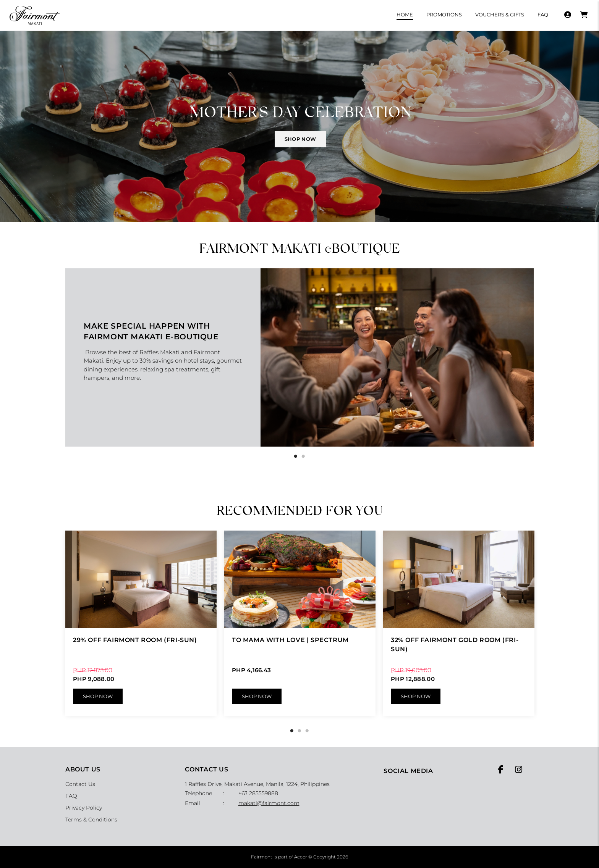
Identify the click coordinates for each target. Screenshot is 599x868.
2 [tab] (303, 457)
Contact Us (80, 784)
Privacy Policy (84, 808)
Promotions (444, 15)
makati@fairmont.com (269, 803)
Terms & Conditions (91, 820)
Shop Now (98, 696)
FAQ (543, 15)
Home (405, 15)
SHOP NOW (300, 139)
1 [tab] (296, 457)
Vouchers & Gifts (500, 15)
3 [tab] (307, 731)
